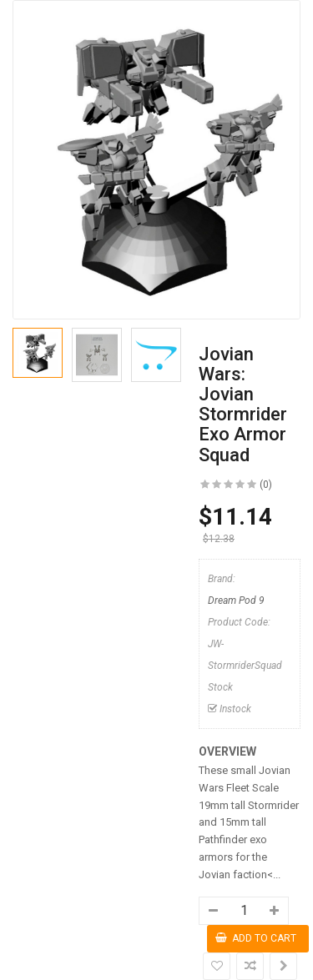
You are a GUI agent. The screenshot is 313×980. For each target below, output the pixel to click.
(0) (266, 485)
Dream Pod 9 (236, 601)
